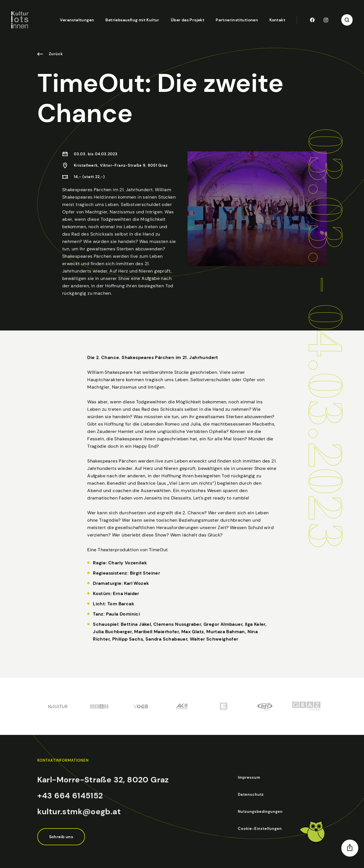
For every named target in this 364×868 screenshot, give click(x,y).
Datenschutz (251, 794)
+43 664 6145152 (70, 796)
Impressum (249, 777)
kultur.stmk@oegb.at (79, 812)
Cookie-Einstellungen (260, 829)
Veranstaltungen (77, 20)
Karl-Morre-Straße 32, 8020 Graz (103, 780)
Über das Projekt (188, 20)
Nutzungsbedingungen (260, 812)
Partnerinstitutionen (237, 20)
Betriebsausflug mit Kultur (132, 20)
